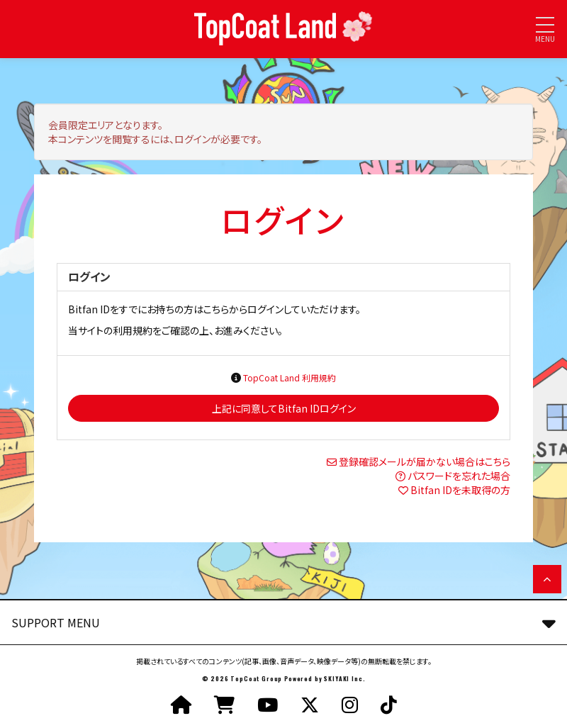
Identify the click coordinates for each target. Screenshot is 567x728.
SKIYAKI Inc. (344, 678)
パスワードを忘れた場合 (459, 476)
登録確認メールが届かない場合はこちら (425, 461)
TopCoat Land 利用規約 (290, 377)
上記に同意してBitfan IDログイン (284, 408)
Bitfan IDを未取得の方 (460, 490)
